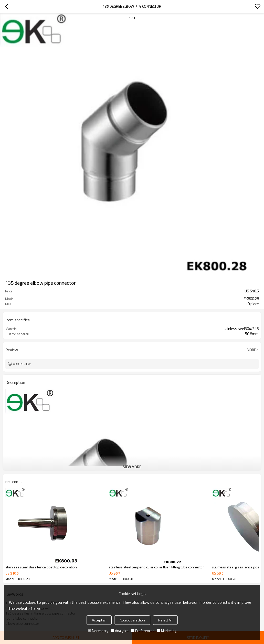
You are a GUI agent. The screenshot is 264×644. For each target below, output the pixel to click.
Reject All (165, 620)
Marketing (167, 631)
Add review (22, 364)
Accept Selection (132, 620)
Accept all (99, 620)
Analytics (120, 631)
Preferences (143, 631)
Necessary (98, 631)
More (251, 350)
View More (132, 467)
